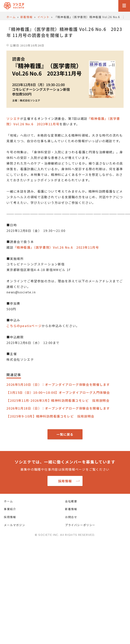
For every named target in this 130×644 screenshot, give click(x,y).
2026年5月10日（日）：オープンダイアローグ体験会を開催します (58, 384)
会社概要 (71, 501)
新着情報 (71, 509)
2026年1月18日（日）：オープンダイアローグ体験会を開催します (58, 408)
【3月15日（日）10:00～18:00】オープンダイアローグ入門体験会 (58, 392)
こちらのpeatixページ (24, 326)
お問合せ (71, 517)
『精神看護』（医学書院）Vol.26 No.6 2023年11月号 (56, 247)
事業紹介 (10, 509)
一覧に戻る (65, 434)
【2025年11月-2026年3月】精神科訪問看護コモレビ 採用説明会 (58, 400)
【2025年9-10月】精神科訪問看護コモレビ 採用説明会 (50, 416)
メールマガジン (14, 525)
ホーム (8, 501)
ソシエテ (13, 118)
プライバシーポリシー (80, 525)
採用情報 (65, 481)
